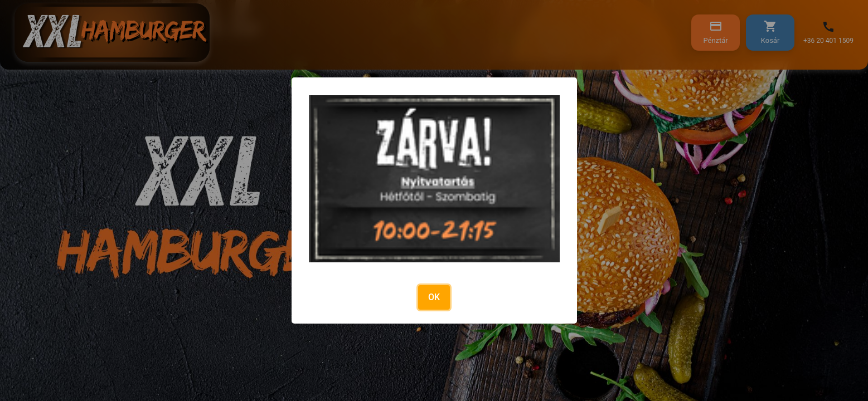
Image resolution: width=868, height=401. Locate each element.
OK (434, 297)
